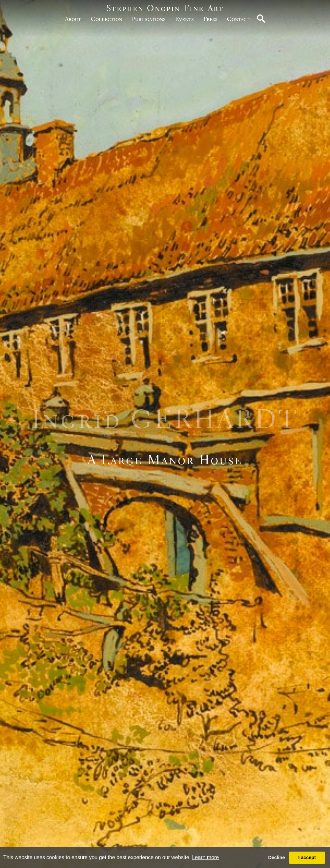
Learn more (205, 857)
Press (210, 19)
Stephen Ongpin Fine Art (165, 8)
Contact (238, 19)
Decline (276, 857)
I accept (307, 857)
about (73, 19)
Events (184, 19)
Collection (106, 19)
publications (149, 19)
